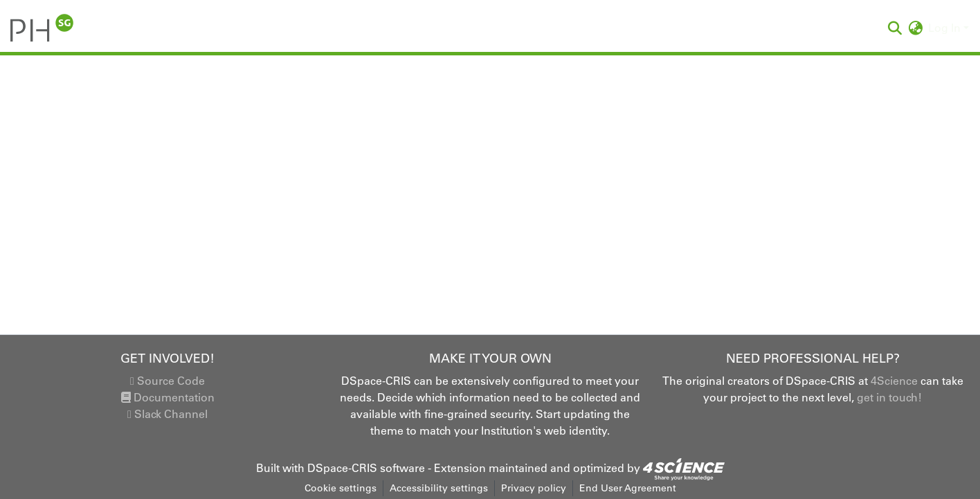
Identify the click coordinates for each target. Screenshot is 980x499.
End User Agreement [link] (628, 488)
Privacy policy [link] (534, 488)
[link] (684, 468)
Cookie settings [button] (341, 488)
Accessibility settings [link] (439, 488)
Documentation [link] (168, 397)
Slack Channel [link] (167, 414)
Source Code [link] (167, 381)
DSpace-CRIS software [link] (366, 468)
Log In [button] (946, 28)
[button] (42, 28)
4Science (894, 381)
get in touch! (889, 397)
